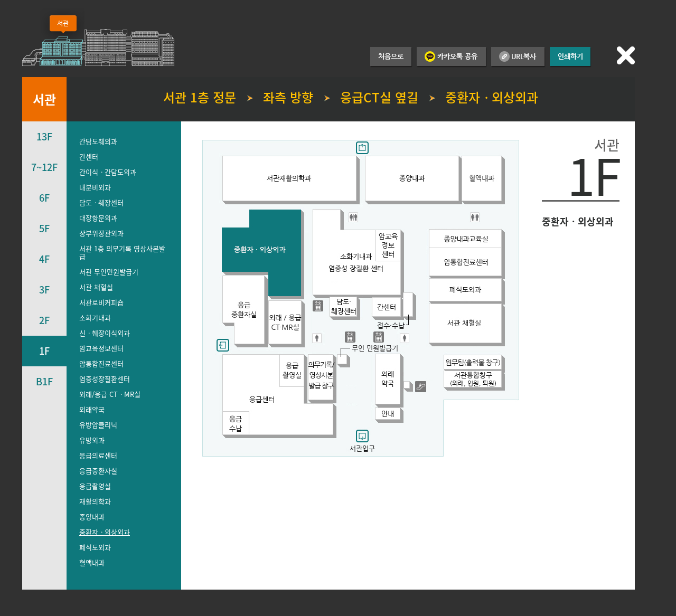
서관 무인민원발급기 (109, 272)
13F (44, 136)
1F (44, 351)
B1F (44, 381)
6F (44, 198)
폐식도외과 (95, 547)
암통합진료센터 (101, 363)
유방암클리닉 (98, 425)
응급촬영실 (95, 486)
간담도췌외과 (98, 141)
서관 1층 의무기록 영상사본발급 (122, 252)
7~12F (44, 167)
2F (44, 320)
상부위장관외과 (101, 233)
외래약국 (92, 409)
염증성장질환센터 (105, 379)
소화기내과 (95, 318)
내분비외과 (95, 187)
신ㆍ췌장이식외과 (105, 333)
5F (44, 228)
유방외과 (92, 440)
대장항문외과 (98, 218)
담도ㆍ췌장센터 (101, 202)
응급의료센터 (98, 455)
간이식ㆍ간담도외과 (108, 172)
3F (44, 290)
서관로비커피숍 (101, 302)
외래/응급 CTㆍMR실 (110, 394)
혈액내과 (92, 562)
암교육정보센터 (101, 348)
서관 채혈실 (96, 287)
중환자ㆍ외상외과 (105, 532)
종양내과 (92, 517)
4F (44, 259)
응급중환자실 (98, 471)
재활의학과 (95, 501)
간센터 (89, 157)
